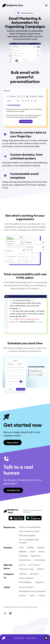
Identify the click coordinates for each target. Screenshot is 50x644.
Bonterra (34, 574)
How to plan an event (29, 531)
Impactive (40, 582)
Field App (23, 556)
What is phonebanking (30, 527)
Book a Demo (31, 638)
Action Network (26, 578)
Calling (30, 547)
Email (32, 552)
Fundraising (40, 560)
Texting (40, 547)
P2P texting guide (27, 535)
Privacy (22, 595)
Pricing (41, 595)
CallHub (23, 574)
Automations (25, 560)
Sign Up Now (13, 443)
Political (40, 569)
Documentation (26, 587)
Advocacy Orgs (26, 569)
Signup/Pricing (19, 638)
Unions (22, 565)
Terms (32, 595)
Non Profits (34, 565)
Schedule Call (13, 490)
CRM (21, 547)
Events (41, 552)
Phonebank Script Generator (33, 591)
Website (23, 552)
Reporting (36, 556)
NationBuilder (25, 582)
